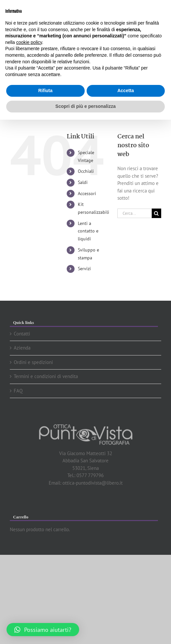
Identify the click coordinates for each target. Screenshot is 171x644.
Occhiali (86, 171)
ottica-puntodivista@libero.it (93, 483)
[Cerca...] (135, 213)
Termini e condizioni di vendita (46, 376)
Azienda (22, 348)
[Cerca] (156, 213)
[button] (43, 630)
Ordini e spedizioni (33, 362)
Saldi (83, 182)
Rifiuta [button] (45, 91)
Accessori (87, 193)
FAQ (18, 391)
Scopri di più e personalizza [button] (85, 106)
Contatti (22, 334)
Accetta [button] (126, 91)
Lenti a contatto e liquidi (88, 231)
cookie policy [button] (29, 42)
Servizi (84, 269)
